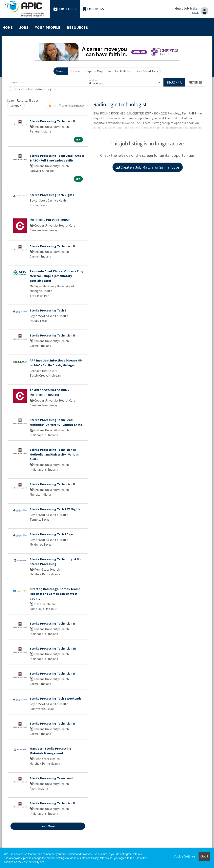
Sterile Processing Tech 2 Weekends (56, 698)
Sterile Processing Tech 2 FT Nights (55, 509)
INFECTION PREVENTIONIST (50, 220)
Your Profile (48, 27)
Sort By (15, 106)
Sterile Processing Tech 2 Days (52, 534)
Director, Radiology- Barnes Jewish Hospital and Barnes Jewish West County (55, 594)
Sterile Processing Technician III (53, 648)
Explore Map (94, 71)
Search (61, 71)
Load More (48, 826)
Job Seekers (65, 9)
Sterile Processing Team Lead (51, 778)
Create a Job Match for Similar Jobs (148, 167)
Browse (75, 71)
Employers (94, 9)
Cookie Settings (184, 856)
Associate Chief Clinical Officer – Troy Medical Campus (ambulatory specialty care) (56, 276)
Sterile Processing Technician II (52, 121)
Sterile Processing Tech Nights (52, 195)
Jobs (24, 27)
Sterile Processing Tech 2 (48, 310)
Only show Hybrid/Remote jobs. (35, 89)
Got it (204, 856)
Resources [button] (77, 27)
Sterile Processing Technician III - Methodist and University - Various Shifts (54, 454)
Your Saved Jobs (147, 71)
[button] (195, 82)
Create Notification (72, 106)
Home (8, 27)
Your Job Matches (120, 71)
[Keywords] (47, 82)
